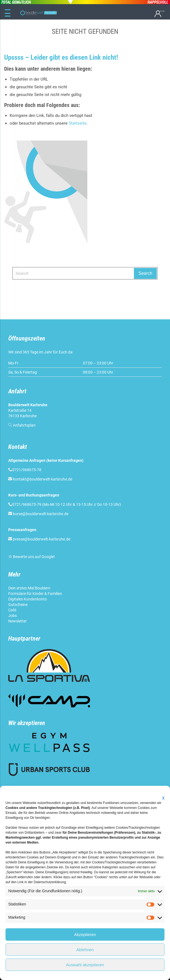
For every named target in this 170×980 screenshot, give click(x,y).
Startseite (78, 123)
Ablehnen (85, 950)
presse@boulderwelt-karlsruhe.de (42, 539)
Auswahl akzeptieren (85, 965)
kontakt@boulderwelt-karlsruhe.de (43, 479)
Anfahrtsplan (24, 425)
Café (12, 610)
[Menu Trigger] (7, 13)
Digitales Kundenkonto (28, 599)
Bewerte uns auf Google (33, 557)
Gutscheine (18, 605)
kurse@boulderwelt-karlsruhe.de (41, 514)
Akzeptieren (85, 934)
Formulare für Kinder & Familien (35, 594)
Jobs (13, 616)
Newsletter (17, 621)
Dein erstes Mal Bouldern (29, 588)
